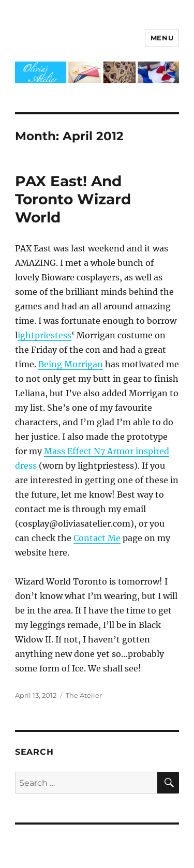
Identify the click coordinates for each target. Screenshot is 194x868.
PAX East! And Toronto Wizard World (73, 199)
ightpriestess (44, 335)
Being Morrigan (71, 364)
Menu (162, 38)
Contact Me (97, 538)
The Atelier (84, 695)
